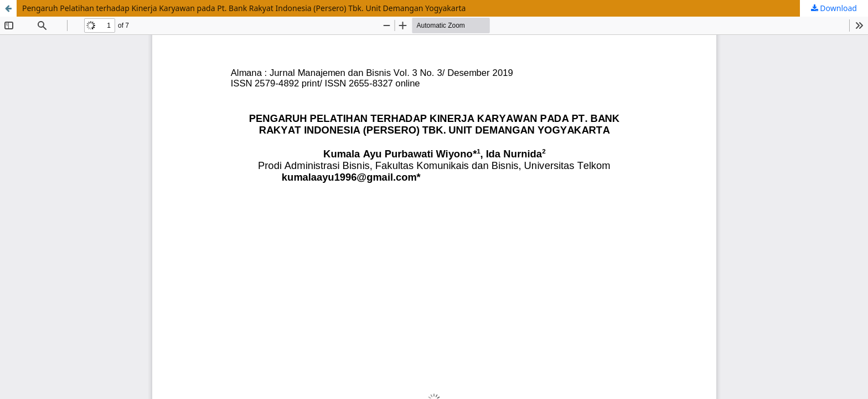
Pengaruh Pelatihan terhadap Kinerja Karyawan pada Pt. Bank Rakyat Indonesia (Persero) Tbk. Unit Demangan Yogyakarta (244, 8)
